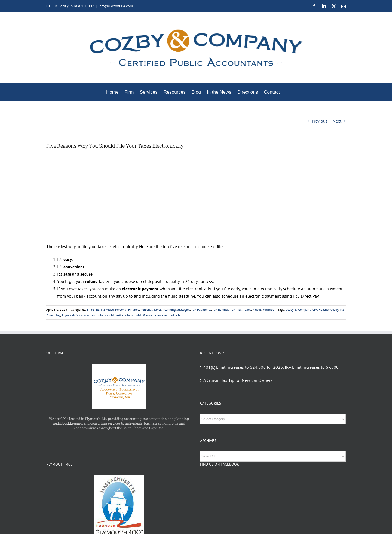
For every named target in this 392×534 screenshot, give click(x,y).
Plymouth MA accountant (79, 315)
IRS (97, 309)
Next (337, 121)
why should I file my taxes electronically (153, 315)
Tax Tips (236, 309)
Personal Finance (127, 309)
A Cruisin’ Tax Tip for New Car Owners (238, 380)
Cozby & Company (298, 309)
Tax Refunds (221, 309)
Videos (257, 309)
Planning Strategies (176, 309)
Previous (320, 121)
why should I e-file (111, 315)
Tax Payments (201, 309)
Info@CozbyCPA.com (116, 6)
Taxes (247, 309)
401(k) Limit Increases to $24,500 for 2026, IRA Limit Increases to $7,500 (271, 367)
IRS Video (107, 309)
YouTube (268, 309)
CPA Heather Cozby (325, 309)
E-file (90, 309)
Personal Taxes (151, 309)
